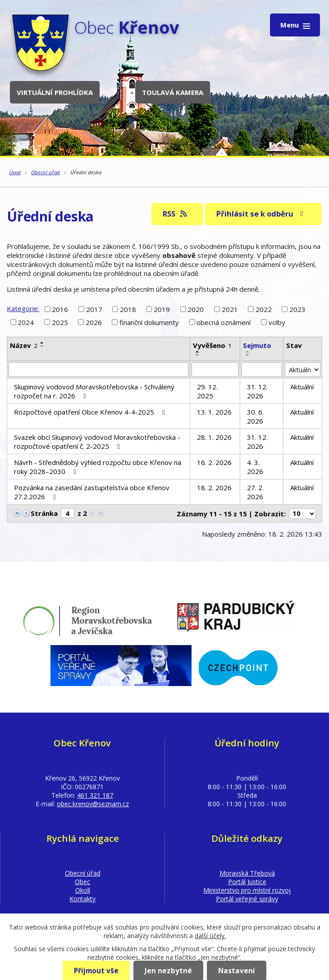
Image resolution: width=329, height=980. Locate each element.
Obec (82, 882)
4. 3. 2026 (255, 467)
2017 (94, 309)
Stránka (44, 513)
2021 (230, 309)
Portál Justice (247, 882)
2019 (162, 309)
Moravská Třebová (247, 873)
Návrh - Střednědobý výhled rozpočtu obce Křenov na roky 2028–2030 (98, 467)
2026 (94, 322)
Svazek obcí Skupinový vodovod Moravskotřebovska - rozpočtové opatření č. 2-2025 (97, 442)
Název (24, 345)
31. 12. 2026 (257, 391)
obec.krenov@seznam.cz (93, 804)
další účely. (210, 936)
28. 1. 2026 (214, 437)
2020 (196, 309)
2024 (26, 322)
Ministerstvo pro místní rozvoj (247, 890)
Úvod (15, 172)
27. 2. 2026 (255, 492)
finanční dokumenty (149, 322)
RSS (176, 214)
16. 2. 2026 (214, 462)
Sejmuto (257, 345)
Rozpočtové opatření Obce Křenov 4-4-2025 (91, 412)
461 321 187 (95, 795)
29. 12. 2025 (207, 391)
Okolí (83, 890)
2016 (60, 309)
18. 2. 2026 (214, 488)
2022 (264, 309)
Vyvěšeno (212, 345)
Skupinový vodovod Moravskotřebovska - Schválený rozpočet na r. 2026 (94, 391)
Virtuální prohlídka (55, 92)
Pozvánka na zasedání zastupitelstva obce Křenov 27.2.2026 (92, 492)
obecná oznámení (224, 322)
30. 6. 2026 (255, 416)
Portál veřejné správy (247, 899)
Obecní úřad (46, 172)
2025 (60, 322)
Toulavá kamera (173, 92)
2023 (297, 309)
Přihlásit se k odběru (261, 214)
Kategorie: (23, 308)
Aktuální (302, 387)
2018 (128, 309)
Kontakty (82, 899)
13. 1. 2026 (214, 412)
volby (277, 322)
